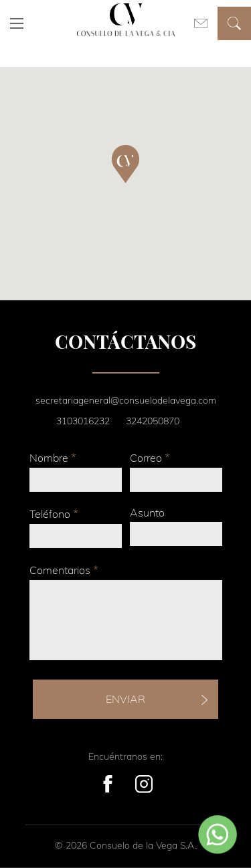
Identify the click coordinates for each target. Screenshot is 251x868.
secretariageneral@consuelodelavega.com (126, 400)
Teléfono (54, 514)
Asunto (147, 513)
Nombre (53, 457)
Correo (150, 457)
